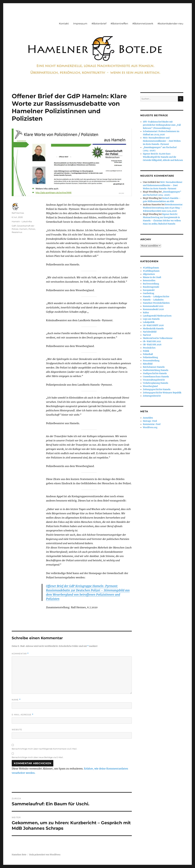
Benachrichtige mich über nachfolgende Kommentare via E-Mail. (44, 749)
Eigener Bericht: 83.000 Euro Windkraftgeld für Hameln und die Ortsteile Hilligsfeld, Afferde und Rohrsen (163, 157)
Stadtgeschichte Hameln (155, 373)
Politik (146, 351)
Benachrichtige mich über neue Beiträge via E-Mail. (38, 757)
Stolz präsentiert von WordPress (45, 855)
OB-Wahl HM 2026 (152, 345)
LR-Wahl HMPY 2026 (153, 325)
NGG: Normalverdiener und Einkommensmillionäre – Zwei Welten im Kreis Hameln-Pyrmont (162, 141)
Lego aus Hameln (151, 319)
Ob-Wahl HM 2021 (152, 341)
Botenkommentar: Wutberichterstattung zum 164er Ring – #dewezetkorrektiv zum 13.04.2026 (163, 208)
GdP (14, 226)
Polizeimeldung (150, 357)
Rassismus (17, 232)
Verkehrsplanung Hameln (156, 383)
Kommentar (20, 654)
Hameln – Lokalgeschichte (156, 297)
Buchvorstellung (151, 284)
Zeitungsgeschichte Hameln (157, 389)
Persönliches (149, 348)
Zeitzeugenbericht (152, 396)
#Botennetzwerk (143, 24)
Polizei (32, 229)
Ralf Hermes (18, 213)
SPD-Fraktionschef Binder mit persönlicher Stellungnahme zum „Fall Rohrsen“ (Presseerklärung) (162, 125)
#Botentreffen (119, 24)
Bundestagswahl (151, 287)
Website (17, 730)
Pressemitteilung (151, 361)
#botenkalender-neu (170, 24)
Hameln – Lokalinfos (153, 300)
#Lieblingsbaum (151, 268)
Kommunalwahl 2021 (153, 306)
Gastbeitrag (149, 293)
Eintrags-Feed (150, 421)
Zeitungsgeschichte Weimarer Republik (162, 393)
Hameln (23, 229)
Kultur (146, 313)
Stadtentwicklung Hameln (156, 370)
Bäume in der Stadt (152, 277)
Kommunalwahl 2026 (153, 309)
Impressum (80, 24)
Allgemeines (149, 274)
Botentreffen (149, 281)
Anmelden (148, 418)
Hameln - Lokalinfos (22, 221)
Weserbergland (150, 386)
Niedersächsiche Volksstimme (158, 338)
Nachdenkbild (150, 332)
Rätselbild (148, 364)
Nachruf (147, 335)
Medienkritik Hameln (153, 329)
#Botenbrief (99, 24)
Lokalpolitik (149, 322)
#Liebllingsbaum (151, 271)
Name (16, 700)
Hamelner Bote (19, 855)
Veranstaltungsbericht (154, 380)
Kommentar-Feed (152, 424)
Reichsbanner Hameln (154, 367)
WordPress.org (150, 427)
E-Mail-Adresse (23, 715)
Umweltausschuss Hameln (156, 377)
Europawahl (149, 290)
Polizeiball (148, 354)
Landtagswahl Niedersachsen (157, 316)
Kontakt (64, 24)
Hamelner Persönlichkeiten (156, 303)
